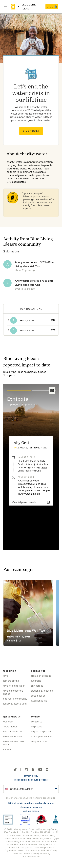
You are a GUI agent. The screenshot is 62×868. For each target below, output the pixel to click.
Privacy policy (31, 776)
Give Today (31, 131)
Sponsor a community (15, 699)
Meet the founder (13, 736)
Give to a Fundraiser (14, 686)
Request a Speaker (41, 731)
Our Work (8, 722)
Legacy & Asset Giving (15, 704)
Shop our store (39, 741)
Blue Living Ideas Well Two (34, 264)
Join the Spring (11, 681)
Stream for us (38, 696)
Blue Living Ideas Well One (34, 283)
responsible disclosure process (31, 780)
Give (6, 676)
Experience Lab (39, 701)
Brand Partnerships (42, 736)
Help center (37, 727)
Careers (7, 749)
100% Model (10, 727)
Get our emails (31, 811)
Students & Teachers (42, 691)
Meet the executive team (14, 743)
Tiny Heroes (37, 686)
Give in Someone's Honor (13, 692)
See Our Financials (13, 731)
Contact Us (37, 722)
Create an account (41, 676)
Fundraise (36, 681)
